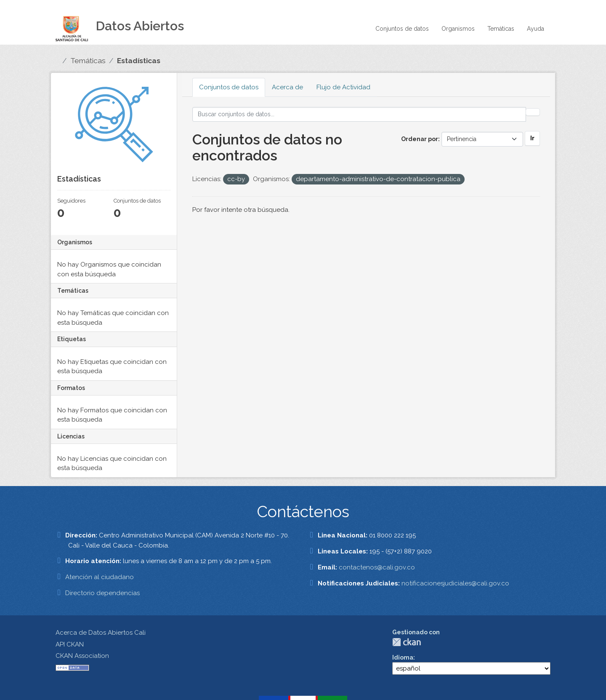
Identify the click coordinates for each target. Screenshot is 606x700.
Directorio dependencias (102, 593)
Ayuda (536, 29)
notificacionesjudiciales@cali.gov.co (455, 583)
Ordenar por (420, 139)
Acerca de (287, 87)
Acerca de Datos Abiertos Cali (101, 633)
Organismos (458, 29)
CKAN (407, 642)
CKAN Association (82, 656)
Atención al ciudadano (100, 577)
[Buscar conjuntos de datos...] (359, 114)
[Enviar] (533, 112)
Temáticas (501, 29)
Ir (532, 138)
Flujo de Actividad (343, 87)
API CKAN (70, 644)
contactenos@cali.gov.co (377, 567)
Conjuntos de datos (402, 29)
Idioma (403, 657)
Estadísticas (139, 61)
